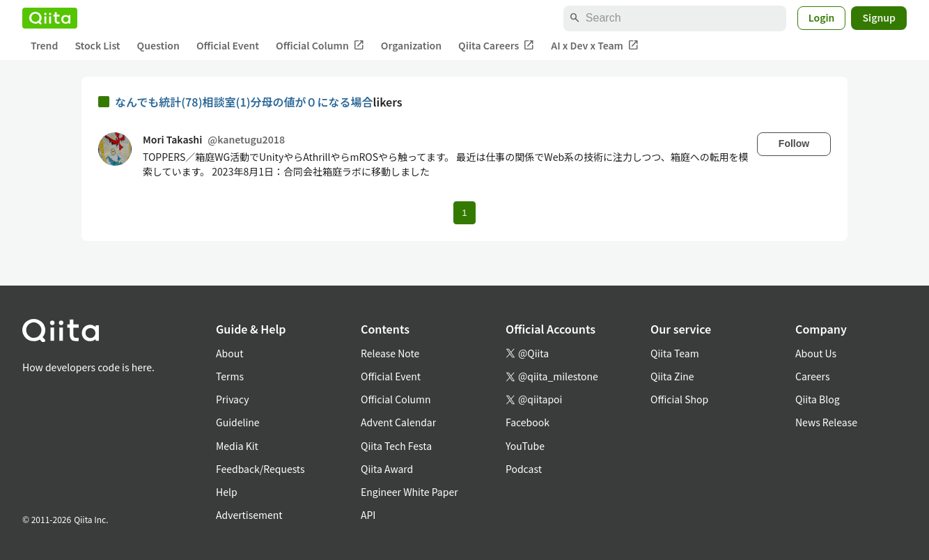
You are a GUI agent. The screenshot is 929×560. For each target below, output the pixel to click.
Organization (411, 45)
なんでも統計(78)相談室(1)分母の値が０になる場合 (244, 102)
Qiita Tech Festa (396, 446)
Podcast (524, 469)
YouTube (525, 446)
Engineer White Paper (409, 492)
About (229, 353)
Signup (879, 17)
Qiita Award (387, 469)
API (368, 515)
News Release (826, 422)
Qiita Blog (818, 399)
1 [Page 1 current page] (464, 213)
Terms (230, 376)
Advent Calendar (398, 422)
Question (158, 45)
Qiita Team (675, 353)
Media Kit (237, 446)
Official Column (320, 46)
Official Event (228, 45)
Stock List (97, 45)
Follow (794, 143)
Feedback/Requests (260, 469)
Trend (44, 45)
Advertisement (249, 515)
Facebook (528, 422)
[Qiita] (50, 18)
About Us (816, 353)
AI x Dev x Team (595, 46)
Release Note (390, 353)
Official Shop (679, 399)
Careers (812, 376)
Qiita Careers (496, 46)
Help (227, 492)
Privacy (232, 399)
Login (822, 17)
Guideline (238, 422)
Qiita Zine (672, 376)
